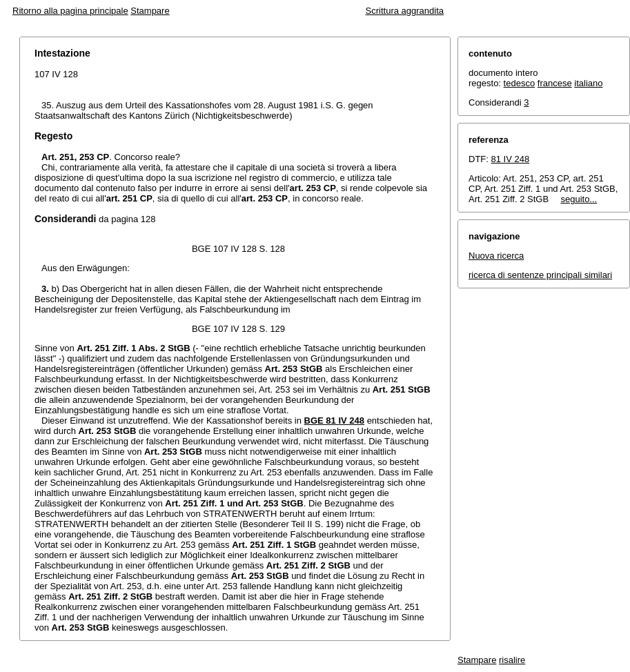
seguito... (579, 199)
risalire (512, 660)
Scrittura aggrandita (405, 11)
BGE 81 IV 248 (334, 421)
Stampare (150, 11)
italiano (588, 83)
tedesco (520, 83)
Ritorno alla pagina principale (70, 11)
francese (555, 83)
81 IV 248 (511, 159)
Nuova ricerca (496, 256)
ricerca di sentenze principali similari (540, 275)
